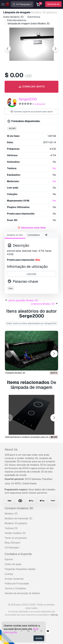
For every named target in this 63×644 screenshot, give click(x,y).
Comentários (34, 235)
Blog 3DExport (12, 543)
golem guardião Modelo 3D (23, 300)
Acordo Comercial (14, 579)
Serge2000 (28, 99)
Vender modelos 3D (15, 533)
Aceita (39, 638)
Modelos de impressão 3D (18, 518)
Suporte (9, 559)
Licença (9, 574)
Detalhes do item (15, 235)
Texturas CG (11, 528)
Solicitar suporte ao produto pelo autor (31, 112)
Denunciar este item (33, 228)
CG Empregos (12, 548)
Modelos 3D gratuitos (16, 523)
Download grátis (31, 87)
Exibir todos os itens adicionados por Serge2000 (31, 323)
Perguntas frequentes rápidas (20, 569)
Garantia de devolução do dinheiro (22, 593)
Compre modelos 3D (19, 508)
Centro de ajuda (13, 564)
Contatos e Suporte (18, 554)
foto (11, 288)
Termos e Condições (15, 588)
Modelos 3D (11, 514)
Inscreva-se (53, 4)
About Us (11, 449)
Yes (54, 168)
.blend (12, 128)
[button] (54, 354)
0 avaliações (39, 104)
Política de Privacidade (17, 584)
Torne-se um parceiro (16, 538)
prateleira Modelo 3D (43, 304)
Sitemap (54, 615)
